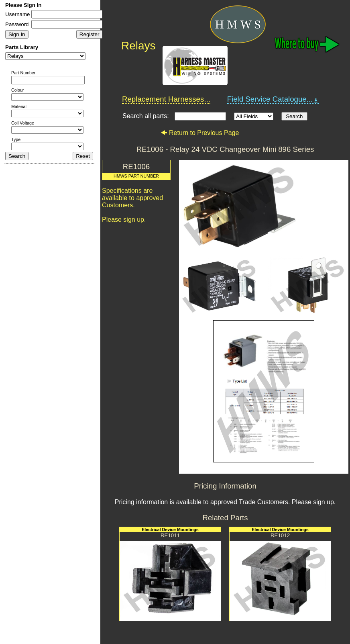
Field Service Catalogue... (273, 99)
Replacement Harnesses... (166, 99)
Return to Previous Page (200, 133)
